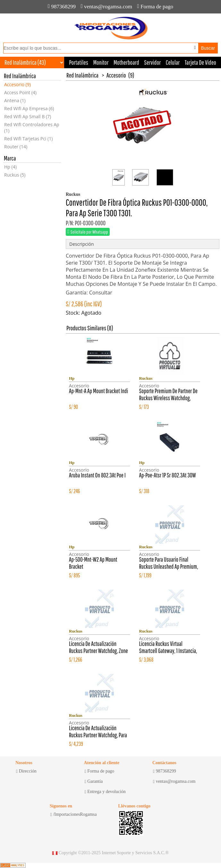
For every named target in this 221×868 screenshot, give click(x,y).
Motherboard (126, 62)
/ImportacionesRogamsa (74, 814)
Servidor (152, 62)
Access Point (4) (20, 92)
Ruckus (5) (15, 175)
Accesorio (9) (17, 84)
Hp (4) (10, 167)
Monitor (101, 62)
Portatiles (79, 62)
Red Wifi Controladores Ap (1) (32, 128)
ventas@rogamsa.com (106, 6)
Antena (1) (15, 100)
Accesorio (116, 75)
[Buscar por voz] (195, 48)
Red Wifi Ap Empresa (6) (29, 108)
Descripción (81, 244)
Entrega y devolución (105, 792)
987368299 (62, 6)
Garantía (94, 781)
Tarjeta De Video (200, 62)
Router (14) (16, 147)
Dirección (26, 771)
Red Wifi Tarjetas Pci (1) (28, 139)
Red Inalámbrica (82, 75)
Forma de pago (155, 6)
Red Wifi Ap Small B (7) (28, 116)
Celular (173, 62)
